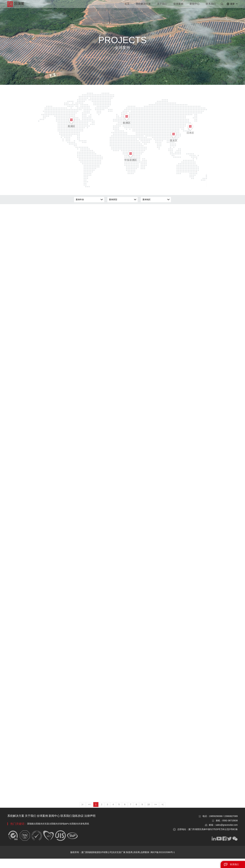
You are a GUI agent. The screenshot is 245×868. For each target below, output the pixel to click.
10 (153, 814)
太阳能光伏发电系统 (96, 833)
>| (169, 814)
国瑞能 (30, 833)
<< (84, 814)
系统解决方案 (143, 4)
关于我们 (162, 4)
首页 (127, 4)
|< (76, 814)
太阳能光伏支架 (46, 833)
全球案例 (178, 4)
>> (161, 814)
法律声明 (115, 825)
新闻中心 (195, 4)
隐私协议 (99, 825)
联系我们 (211, 4)
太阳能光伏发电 (65, 833)
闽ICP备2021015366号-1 (163, 862)
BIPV (80, 833)
